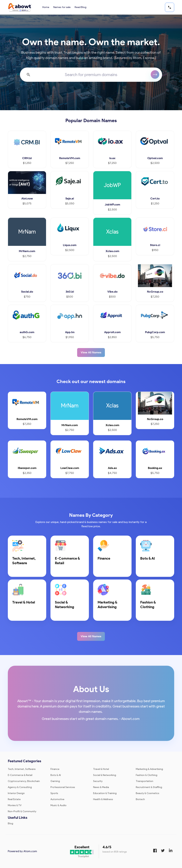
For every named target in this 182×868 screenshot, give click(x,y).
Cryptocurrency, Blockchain (24, 781)
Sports (54, 793)
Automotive (57, 799)
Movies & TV (15, 805)
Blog (10, 823)
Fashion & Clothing (147, 775)
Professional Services (63, 787)
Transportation (144, 781)
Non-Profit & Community (22, 811)
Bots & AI (56, 775)
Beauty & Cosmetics (148, 793)
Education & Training (105, 793)
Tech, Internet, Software (22, 769)
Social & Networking (105, 775)
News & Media (101, 787)
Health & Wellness (103, 799)
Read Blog (81, 7)
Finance (55, 769)
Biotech (140, 799)
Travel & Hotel (101, 769)
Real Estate (14, 799)
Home (46, 7)
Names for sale (62, 7)
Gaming (55, 781)
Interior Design (16, 793)
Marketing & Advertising (149, 769)
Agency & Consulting (20, 787)
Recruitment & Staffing (149, 787)
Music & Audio (58, 805)
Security (98, 781)
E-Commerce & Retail (20, 775)
